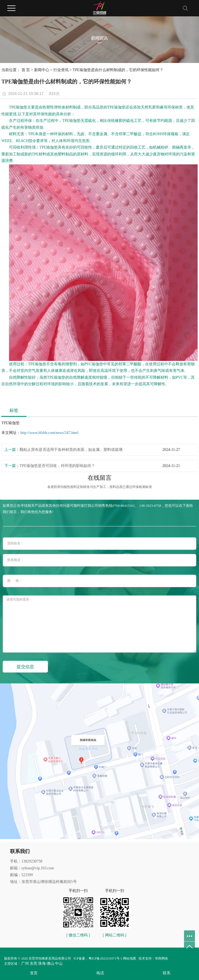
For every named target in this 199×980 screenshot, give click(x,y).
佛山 (50, 964)
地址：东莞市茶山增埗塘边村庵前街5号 (43, 882)
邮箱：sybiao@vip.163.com (32, 868)
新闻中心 (42, 70)
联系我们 (20, 851)
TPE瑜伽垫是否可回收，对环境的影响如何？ (57, 466)
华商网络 (161, 958)
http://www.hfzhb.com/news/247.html (49, 433)
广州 (25, 964)
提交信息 (25, 667)
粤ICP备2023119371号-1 (105, 958)
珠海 (42, 964)
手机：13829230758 (26, 861)
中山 (59, 964)
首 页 (26, 70)
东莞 (33, 964)
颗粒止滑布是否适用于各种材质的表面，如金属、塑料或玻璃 (71, 450)
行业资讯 (61, 70)
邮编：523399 (22, 875)
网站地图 (130, 958)
